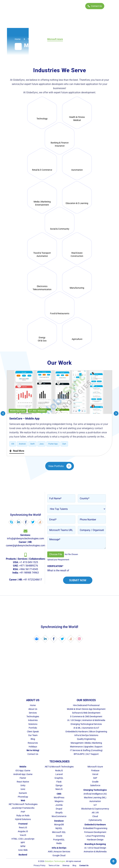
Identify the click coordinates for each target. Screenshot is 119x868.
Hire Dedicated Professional (86, 705)
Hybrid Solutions (23, 819)
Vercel (95, 774)
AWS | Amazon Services (59, 852)
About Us (33, 709)
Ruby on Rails (23, 816)
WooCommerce (59, 816)
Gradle (95, 782)
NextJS (59, 789)
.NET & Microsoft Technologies (23, 804)
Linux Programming (95, 836)
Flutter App (53, 444)
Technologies (33, 716)
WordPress (59, 798)
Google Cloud (59, 855)
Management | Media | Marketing (86, 743)
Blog (33, 739)
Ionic (23, 789)
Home (33, 705)
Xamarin (23, 793)
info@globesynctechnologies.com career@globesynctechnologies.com (26, 540)
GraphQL (59, 778)
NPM (23, 846)
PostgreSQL (59, 840)
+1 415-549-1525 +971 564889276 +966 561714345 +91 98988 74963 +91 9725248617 (26, 569)
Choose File (56, 554)
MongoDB (59, 825)
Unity (23, 785)
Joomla (59, 805)
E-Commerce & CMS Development (86, 716)
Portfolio (33, 728)
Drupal (59, 809)
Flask (59, 782)
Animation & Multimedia (95, 852)
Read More (17, 451)
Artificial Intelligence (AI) (95, 794)
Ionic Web (23, 850)
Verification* (55, 566)
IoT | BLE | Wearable (37, 411)
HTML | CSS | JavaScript (23, 839)
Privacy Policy (40, 866)
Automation (95, 801)
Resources (33, 743)
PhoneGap (23, 797)
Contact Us (95, 6)
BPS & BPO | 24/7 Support (86, 754)
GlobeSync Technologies (55, 861)
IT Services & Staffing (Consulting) (86, 750)
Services (33, 713)
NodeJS (59, 771)
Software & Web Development (86, 713)
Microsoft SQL (59, 832)
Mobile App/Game (18, 411)
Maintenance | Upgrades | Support (86, 747)
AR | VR (95, 813)
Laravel (59, 774)
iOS (13, 444)
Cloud (95, 816)
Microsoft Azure (95, 767)
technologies (34, 39)
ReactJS (23, 827)
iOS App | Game (23, 771)
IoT (95, 805)
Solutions (33, 724)
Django (59, 785)
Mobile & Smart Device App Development (86, 709)
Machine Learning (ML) (95, 798)
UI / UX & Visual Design (95, 848)
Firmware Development (95, 832)
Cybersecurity (95, 820)
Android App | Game (23, 774)
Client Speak (33, 732)
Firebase (95, 771)
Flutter (23, 778)
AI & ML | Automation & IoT (86, 728)
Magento (59, 801)
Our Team (33, 735)
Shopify (59, 813)
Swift (32, 444)
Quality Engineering (86, 739)
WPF (23, 843)
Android (22, 444)
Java (41, 444)
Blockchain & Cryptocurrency (95, 809)
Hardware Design (95, 840)
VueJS (23, 835)
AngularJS (23, 831)
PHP (23, 812)
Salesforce (95, 785)
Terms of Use (54, 866)
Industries (33, 720)
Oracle (59, 836)
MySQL (59, 828)
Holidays (33, 747)
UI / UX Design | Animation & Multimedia (86, 720)
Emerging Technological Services (86, 724)
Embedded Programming (95, 828)
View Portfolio (60, 466)
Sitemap (66, 866)
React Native (23, 782)
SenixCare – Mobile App (24, 418)
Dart (64, 444)
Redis (59, 843)
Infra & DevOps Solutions (86, 735)
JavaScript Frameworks (23, 808)
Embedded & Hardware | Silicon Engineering (86, 732)
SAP (95, 778)
